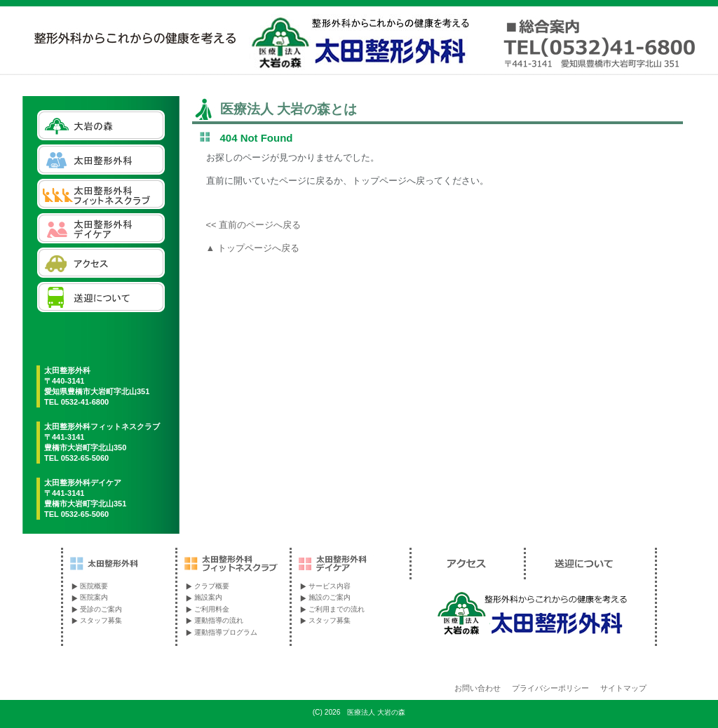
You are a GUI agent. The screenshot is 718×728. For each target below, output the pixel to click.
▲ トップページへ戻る (253, 248)
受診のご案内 (101, 609)
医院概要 (94, 586)
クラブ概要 (212, 586)
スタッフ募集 (101, 620)
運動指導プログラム (226, 632)
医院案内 (94, 597)
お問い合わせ (477, 688)
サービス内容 (330, 586)
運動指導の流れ (219, 620)
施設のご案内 (330, 597)
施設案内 (208, 597)
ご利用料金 (212, 609)
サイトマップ (623, 688)
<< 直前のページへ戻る (254, 225)
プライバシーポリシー (550, 688)
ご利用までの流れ (337, 609)
